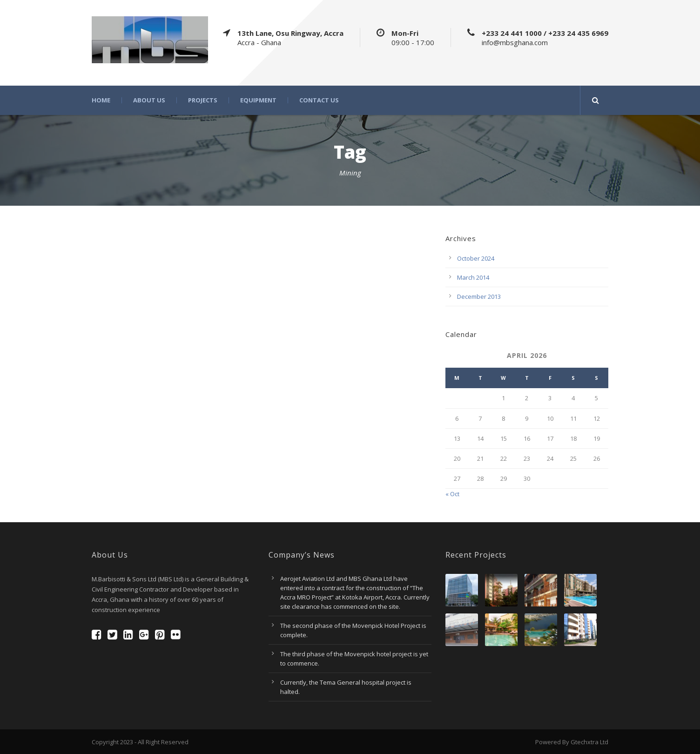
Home (101, 100)
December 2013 (479, 296)
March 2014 (473, 277)
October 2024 (476, 258)
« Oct (452, 494)
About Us (149, 100)
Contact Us (319, 100)
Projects (203, 100)
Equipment (258, 100)
